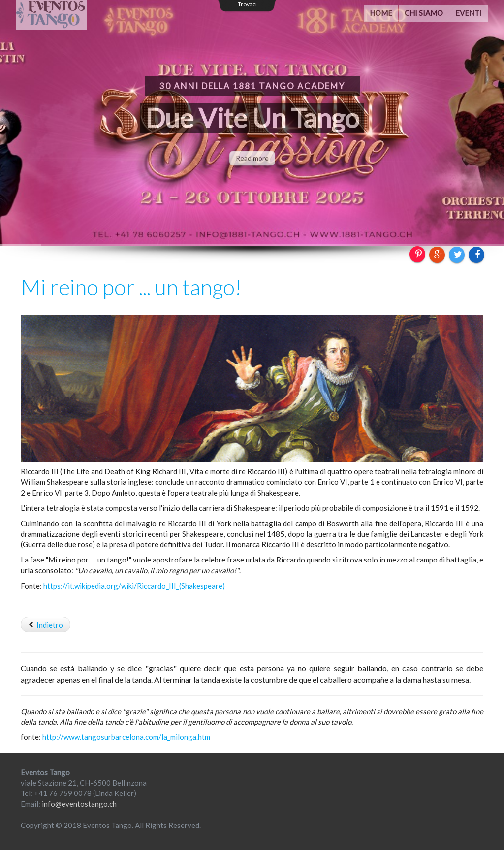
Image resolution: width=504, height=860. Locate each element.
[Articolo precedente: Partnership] (46, 625)
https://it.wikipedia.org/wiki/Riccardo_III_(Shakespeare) (134, 586)
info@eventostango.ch (79, 804)
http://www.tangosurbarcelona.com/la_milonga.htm (126, 737)
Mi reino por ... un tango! (131, 287)
